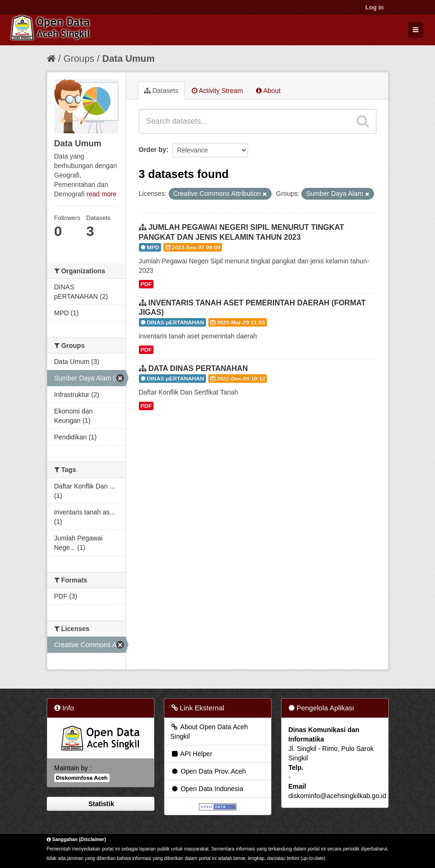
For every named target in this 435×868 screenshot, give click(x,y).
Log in (375, 7)
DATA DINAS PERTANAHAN (198, 368)
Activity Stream (217, 91)
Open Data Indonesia (207, 789)
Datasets (161, 91)
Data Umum (128, 59)
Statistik (100, 804)
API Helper (192, 754)
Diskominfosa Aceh (82, 778)
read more (102, 194)
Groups (79, 59)
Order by (153, 150)
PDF (146, 284)
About (268, 91)
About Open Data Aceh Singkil (209, 732)
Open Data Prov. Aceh (208, 771)
